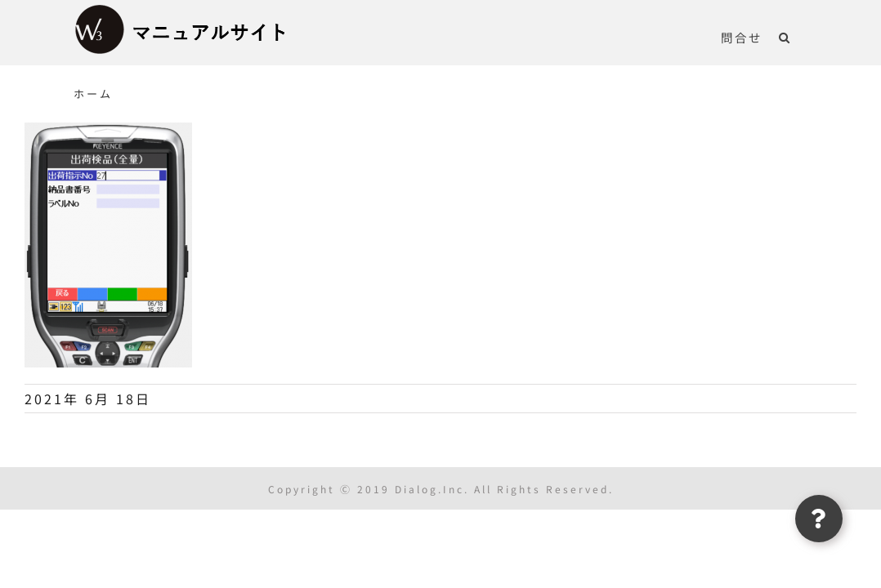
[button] (801, 37)
